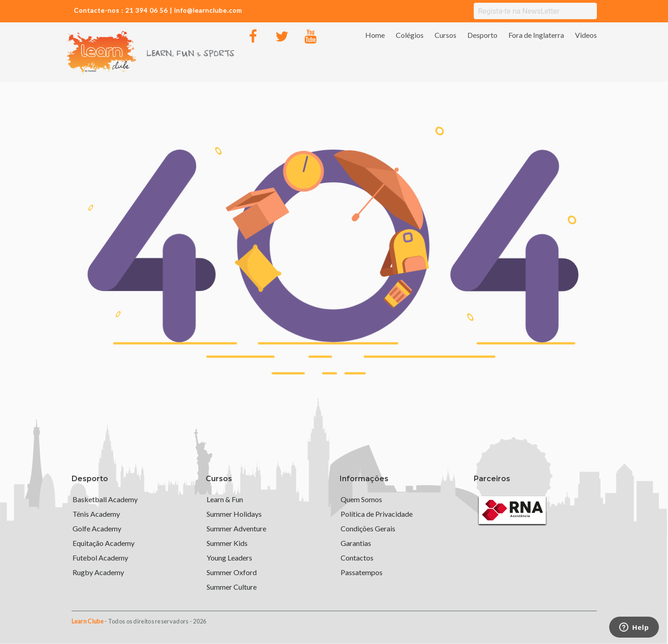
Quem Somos (361, 499)
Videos (586, 35)
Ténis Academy (96, 514)
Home (375, 35)
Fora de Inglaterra (536, 35)
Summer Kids (227, 543)
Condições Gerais (368, 528)
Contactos (357, 558)
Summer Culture (232, 587)
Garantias (356, 543)
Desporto (482, 35)
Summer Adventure (236, 528)
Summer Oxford (232, 572)
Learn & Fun (225, 499)
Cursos (445, 35)
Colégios (410, 35)
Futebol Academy (100, 558)
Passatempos (362, 572)
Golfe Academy (97, 528)
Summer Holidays (234, 514)
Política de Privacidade (377, 514)
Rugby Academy (98, 572)
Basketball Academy (105, 499)
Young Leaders (229, 558)
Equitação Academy (104, 543)
